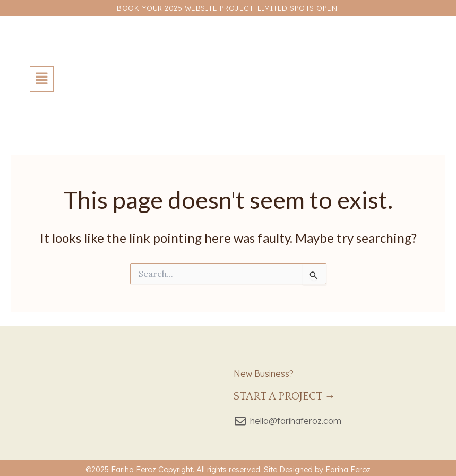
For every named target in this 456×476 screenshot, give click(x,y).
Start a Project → (285, 396)
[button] (42, 79)
